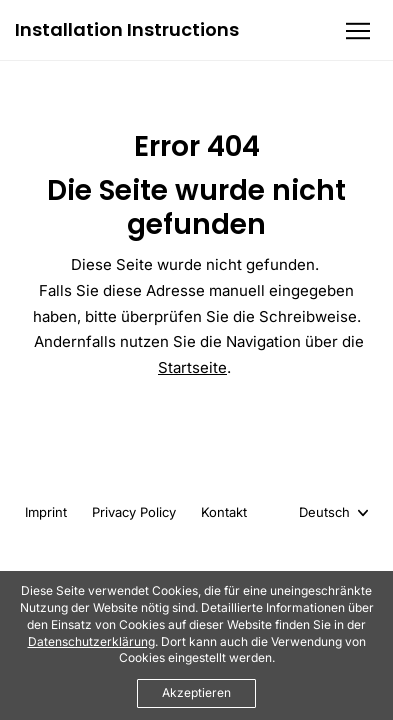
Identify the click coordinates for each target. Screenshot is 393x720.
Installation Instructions (127, 30)
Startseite (192, 367)
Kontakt (224, 512)
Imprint (46, 512)
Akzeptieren (196, 692)
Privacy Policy (134, 512)
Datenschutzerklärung (91, 641)
